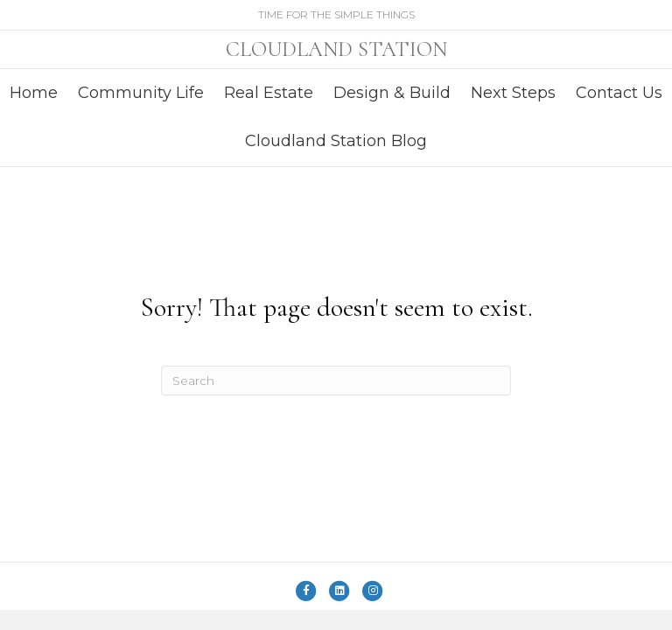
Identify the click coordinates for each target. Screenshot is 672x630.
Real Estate (269, 93)
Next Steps (513, 93)
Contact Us (619, 93)
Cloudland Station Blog (336, 141)
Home (34, 93)
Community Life (141, 93)
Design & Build (392, 93)
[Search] (336, 381)
